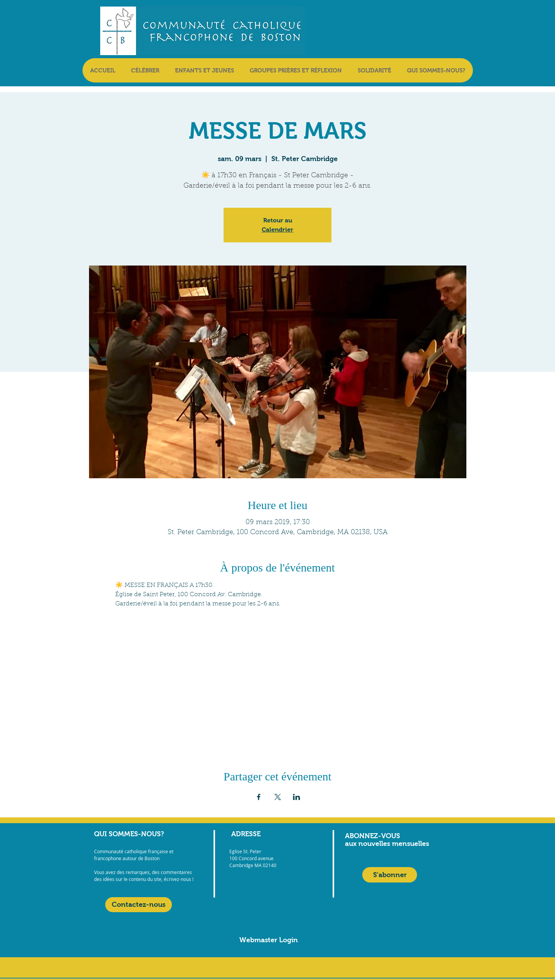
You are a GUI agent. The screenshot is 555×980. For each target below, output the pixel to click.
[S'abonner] (390, 875)
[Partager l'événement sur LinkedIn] (297, 797)
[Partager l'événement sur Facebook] (259, 797)
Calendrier (277, 229)
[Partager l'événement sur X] (278, 797)
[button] (145, 70)
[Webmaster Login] (269, 940)
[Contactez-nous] (139, 905)
